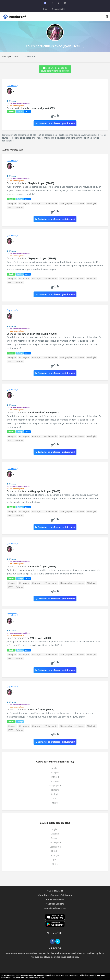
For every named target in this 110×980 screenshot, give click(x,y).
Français (55, 777)
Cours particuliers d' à (30, 183)
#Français (37, 203)
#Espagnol (24, 203)
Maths (55, 803)
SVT (55, 799)
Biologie (55, 794)
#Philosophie (51, 203)
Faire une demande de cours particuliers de (55, 69)
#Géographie (66, 203)
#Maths (19, 207)
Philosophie (55, 781)
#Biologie (91, 203)
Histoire (55, 790)
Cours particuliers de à (31, 108)
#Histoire (80, 203)
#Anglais (12, 203)
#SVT (10, 207)
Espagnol (55, 772)
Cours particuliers (11, 56)
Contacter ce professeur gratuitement (55, 123)
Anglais (55, 768)
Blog (45, 9)
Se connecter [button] (60, 9)
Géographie (55, 785)
